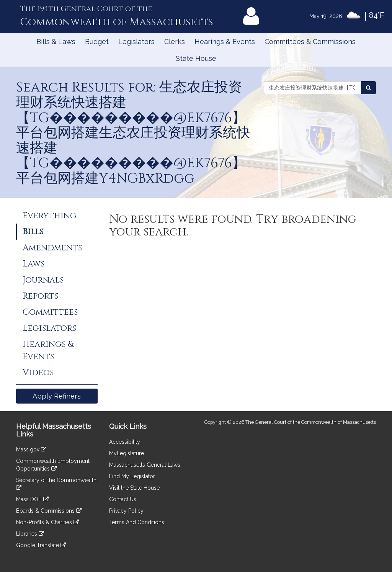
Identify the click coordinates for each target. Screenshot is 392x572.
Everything (50, 216)
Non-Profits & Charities (47, 522)
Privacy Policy (126, 511)
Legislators (136, 42)
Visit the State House (134, 488)
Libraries (30, 534)
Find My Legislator (132, 476)
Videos (38, 373)
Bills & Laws (56, 42)
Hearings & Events (225, 42)
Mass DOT (32, 499)
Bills (33, 232)
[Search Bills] (368, 88)
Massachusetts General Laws (145, 465)
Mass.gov (31, 449)
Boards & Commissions (49, 511)
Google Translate (41, 545)
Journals (43, 280)
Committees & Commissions (310, 42)
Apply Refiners (57, 396)
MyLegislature (127, 453)
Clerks (175, 42)
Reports (40, 296)
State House (196, 58)
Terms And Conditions (137, 522)
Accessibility (125, 442)
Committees (50, 312)
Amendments (52, 248)
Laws (33, 264)
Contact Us (123, 499)
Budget (97, 42)
